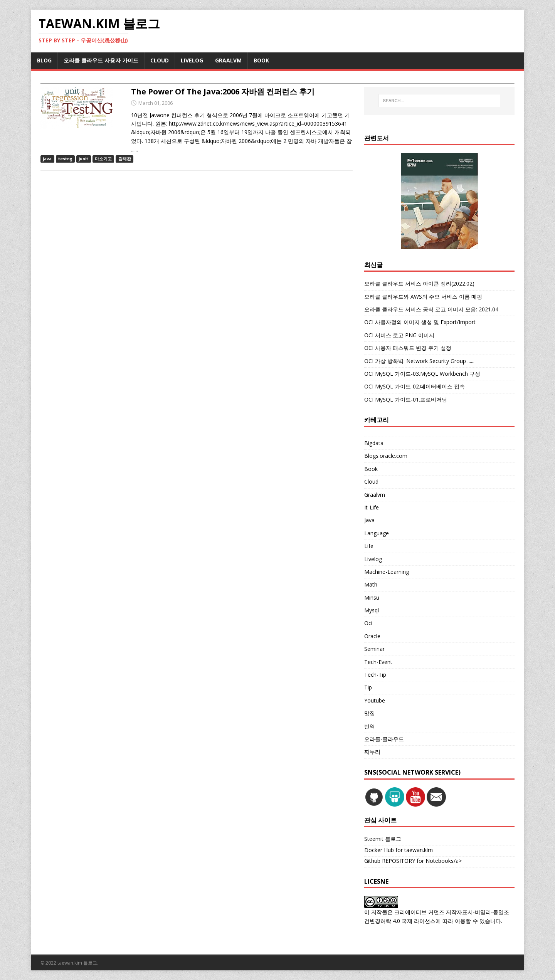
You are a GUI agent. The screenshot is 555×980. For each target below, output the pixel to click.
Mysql (372, 610)
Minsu (372, 598)
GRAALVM (228, 60)
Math (371, 584)
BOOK (261, 60)
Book (371, 469)
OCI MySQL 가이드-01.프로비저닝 (406, 399)
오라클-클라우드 (384, 739)
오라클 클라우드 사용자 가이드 (101, 60)
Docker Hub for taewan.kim (399, 850)
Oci (368, 623)
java (47, 159)
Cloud (371, 482)
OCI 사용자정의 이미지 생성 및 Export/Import (420, 322)
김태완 (125, 159)
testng (65, 159)
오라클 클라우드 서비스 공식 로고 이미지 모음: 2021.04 (431, 309)
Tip (368, 687)
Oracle (372, 636)
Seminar (374, 649)
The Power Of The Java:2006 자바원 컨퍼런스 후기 (223, 92)
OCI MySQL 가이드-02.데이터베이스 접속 (415, 386)
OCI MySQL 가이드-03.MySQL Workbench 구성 (422, 374)
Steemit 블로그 (383, 839)
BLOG (44, 60)
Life (369, 546)
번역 (370, 726)
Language (377, 533)
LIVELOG (192, 60)
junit (83, 159)
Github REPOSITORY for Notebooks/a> (413, 861)
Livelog (373, 559)
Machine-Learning (387, 572)
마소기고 (103, 159)
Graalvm (375, 495)
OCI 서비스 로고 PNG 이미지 (399, 335)
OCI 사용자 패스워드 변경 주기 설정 (408, 348)
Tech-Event (378, 662)
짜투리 (372, 752)
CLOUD (160, 60)
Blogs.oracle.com (386, 456)
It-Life (372, 507)
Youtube (375, 700)
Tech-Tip (375, 675)
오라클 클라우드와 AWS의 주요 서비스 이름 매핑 (423, 297)
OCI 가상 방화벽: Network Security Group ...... (419, 361)
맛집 (370, 713)
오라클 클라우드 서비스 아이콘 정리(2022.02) (419, 283)
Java (369, 520)
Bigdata (374, 443)
